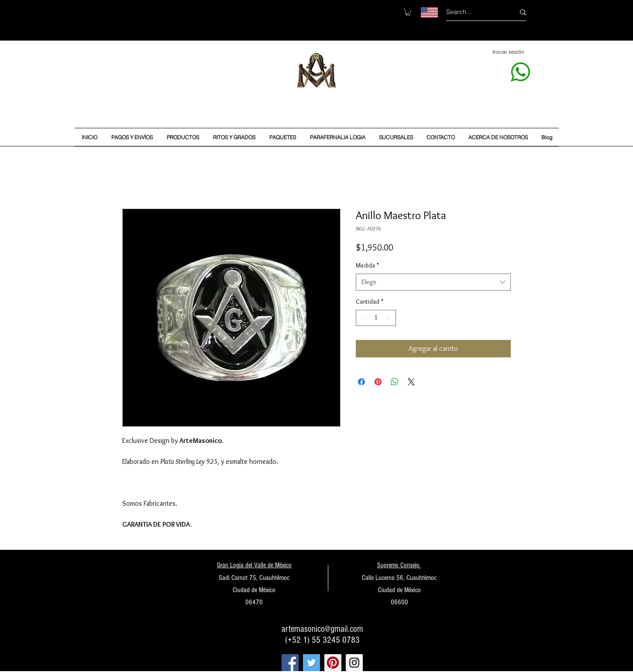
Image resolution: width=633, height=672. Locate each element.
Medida (367, 265)
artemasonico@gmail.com (322, 629)
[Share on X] (411, 382)
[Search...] (474, 12)
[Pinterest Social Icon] (333, 663)
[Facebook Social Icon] (290, 663)
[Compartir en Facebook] (361, 382)
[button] (408, 12)
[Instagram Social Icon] (354, 663)
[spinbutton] (376, 318)
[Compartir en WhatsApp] (395, 382)
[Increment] (389, 318)
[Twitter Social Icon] (311, 663)
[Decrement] (363, 318)
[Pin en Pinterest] (378, 382)
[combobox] (433, 282)
